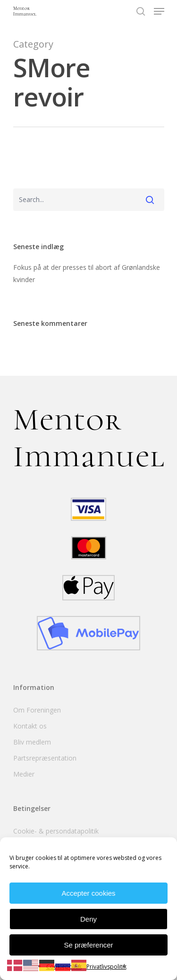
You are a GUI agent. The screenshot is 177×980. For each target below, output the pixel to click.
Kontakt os (30, 726)
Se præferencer (88, 945)
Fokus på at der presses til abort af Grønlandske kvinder (87, 273)
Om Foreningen (37, 710)
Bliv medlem (32, 742)
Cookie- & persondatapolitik (56, 831)
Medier (24, 774)
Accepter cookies (88, 893)
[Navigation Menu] (159, 11)
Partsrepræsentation (45, 758)
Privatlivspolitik (106, 967)
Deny (88, 919)
